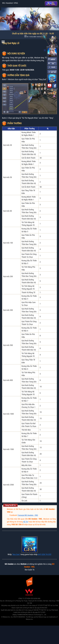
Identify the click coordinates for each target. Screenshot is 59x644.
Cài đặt (51, 4)
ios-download (52, 63)
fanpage (54, 86)
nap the (52, 79)
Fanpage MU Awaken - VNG (28, 515)
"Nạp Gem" (16, 554)
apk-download (52, 67)
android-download (52, 59)
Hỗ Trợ (26, 522)
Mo (45, 50)
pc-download (52, 72)
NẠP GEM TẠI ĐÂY (45, 554)
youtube (50, 86)
